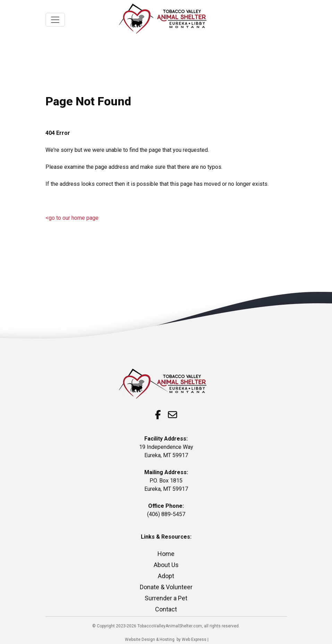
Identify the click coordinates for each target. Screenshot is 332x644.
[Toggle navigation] (55, 20)
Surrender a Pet (166, 598)
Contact (166, 609)
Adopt (166, 576)
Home (166, 554)
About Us (166, 565)
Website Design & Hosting (150, 639)
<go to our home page (72, 218)
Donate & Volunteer (166, 587)
